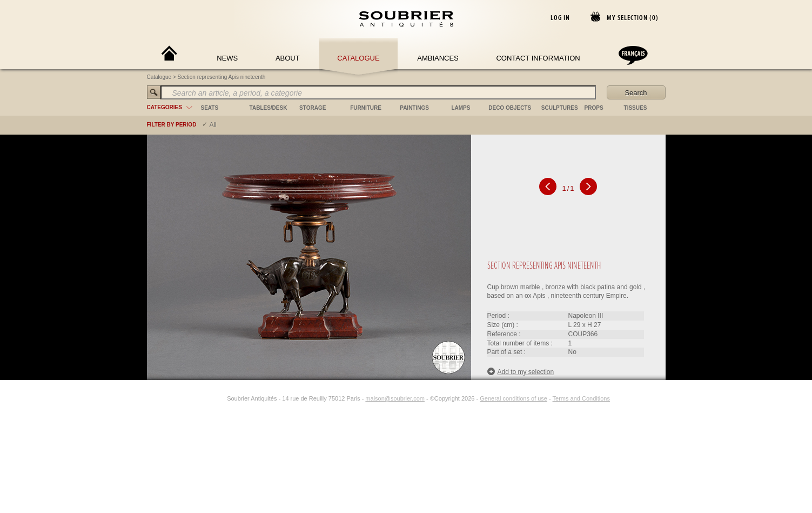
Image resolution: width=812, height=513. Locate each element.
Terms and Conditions (581, 398)
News (227, 58)
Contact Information (538, 58)
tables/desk (269, 108)
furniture (366, 108)
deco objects (510, 108)
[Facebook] (207, 398)
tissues (636, 108)
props (594, 108)
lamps (461, 108)
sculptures (560, 108)
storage (313, 108)
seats (210, 108)
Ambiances (438, 58)
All (213, 125)
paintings (414, 108)
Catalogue (358, 58)
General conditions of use (514, 398)
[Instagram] (220, 398)
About (288, 58)
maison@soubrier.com (395, 398)
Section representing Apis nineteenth (222, 77)
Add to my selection (521, 372)
